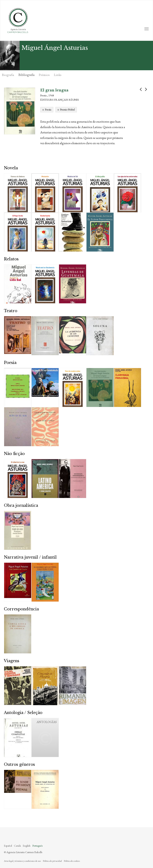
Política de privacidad (52, 861)
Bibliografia (26, 75)
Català (17, 846)
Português (37, 846)
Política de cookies (72, 861)
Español (8, 846)
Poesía (48, 109)
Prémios (44, 75)
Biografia (8, 75)
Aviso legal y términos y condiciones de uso (22, 861)
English (27, 846)
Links (58, 75)
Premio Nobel (67, 109)
